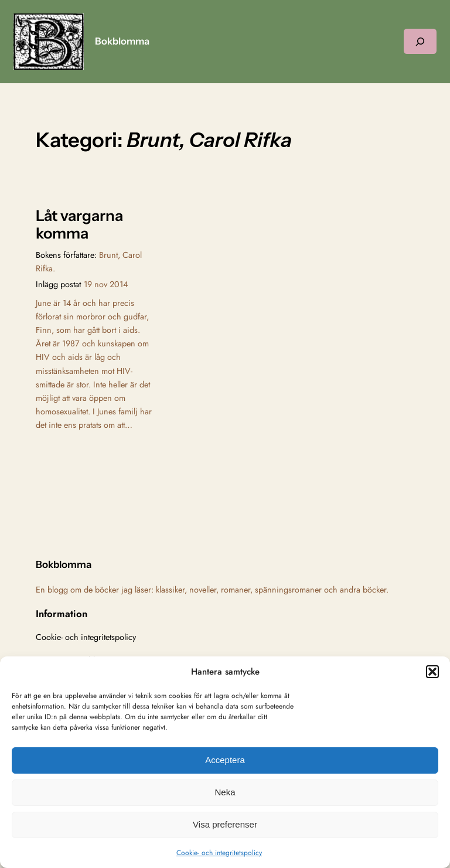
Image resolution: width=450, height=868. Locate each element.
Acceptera (225, 760)
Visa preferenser (225, 824)
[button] (432, 672)
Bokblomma (122, 41)
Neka (225, 792)
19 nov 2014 (106, 284)
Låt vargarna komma (79, 225)
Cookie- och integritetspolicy (219, 853)
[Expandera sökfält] (420, 41)
